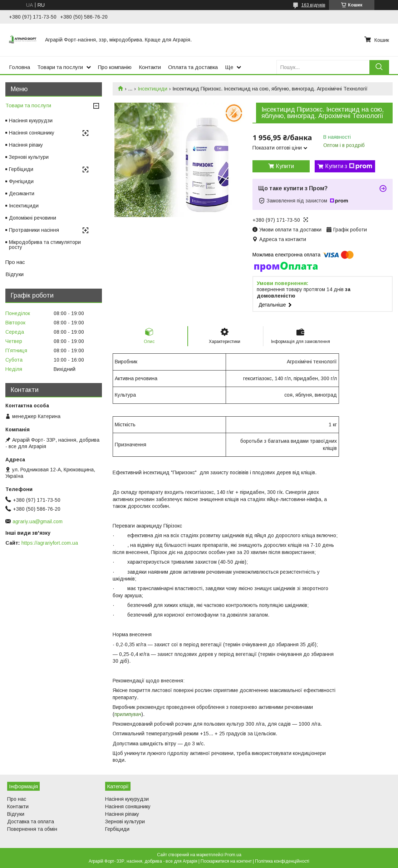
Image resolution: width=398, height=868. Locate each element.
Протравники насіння (34, 230)
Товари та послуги (60, 67)
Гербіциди (21, 169)
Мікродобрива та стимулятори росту (45, 245)
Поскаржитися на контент (226, 861)
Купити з (349, 166)
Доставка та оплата (31, 822)
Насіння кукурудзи (31, 121)
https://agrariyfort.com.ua (50, 543)
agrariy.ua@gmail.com (38, 521)
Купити (285, 166)
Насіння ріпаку (26, 145)
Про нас (15, 262)
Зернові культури (29, 157)
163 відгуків (313, 5)
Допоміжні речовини (33, 218)
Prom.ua (233, 855)
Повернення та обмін (32, 829)
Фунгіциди (21, 181)
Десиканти (22, 193)
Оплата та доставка (193, 67)
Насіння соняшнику (32, 133)
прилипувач (128, 714)
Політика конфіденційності (282, 861)
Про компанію (115, 67)
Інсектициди (153, 89)
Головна (19, 67)
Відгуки (14, 274)
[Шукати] (379, 67)
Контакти (150, 67)
